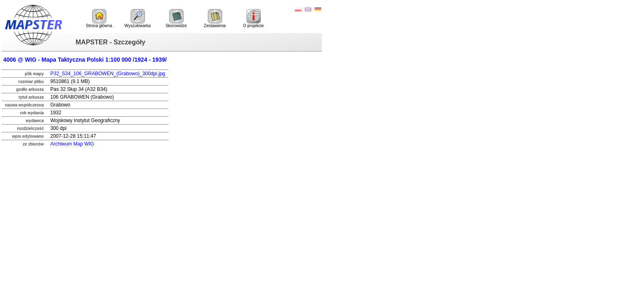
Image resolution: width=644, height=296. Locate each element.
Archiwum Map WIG (72, 144)
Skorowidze (176, 18)
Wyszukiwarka (138, 18)
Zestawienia (215, 18)
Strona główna (99, 18)
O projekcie (254, 18)
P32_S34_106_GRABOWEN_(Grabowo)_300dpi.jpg (108, 74)
